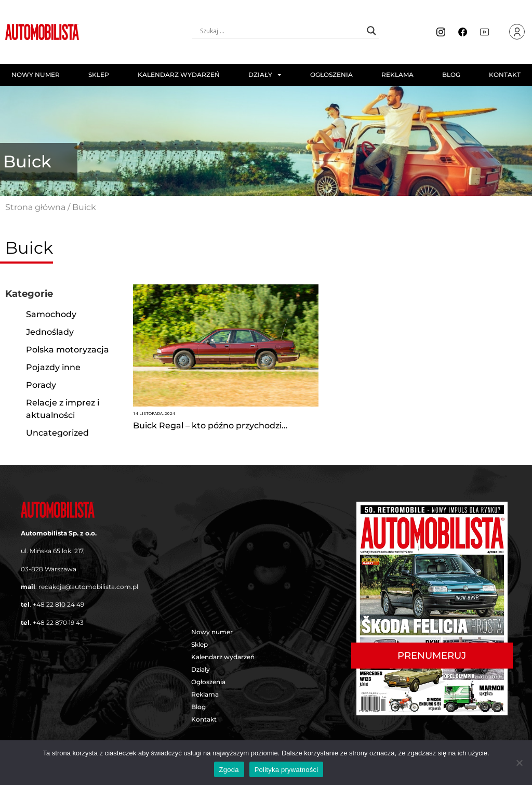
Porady (41, 385)
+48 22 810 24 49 (58, 604)
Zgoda (229, 770)
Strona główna (35, 207)
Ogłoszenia (331, 75)
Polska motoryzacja (68, 350)
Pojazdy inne (53, 367)
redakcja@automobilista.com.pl (88, 587)
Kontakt (505, 75)
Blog (451, 75)
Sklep (99, 75)
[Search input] (281, 31)
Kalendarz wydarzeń (179, 75)
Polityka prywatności (287, 770)
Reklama (397, 75)
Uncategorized (57, 433)
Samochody (51, 314)
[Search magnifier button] (371, 31)
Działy (265, 75)
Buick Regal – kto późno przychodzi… (210, 426)
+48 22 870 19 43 (58, 623)
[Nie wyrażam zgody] (519, 763)
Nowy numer (36, 75)
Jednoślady (50, 332)
